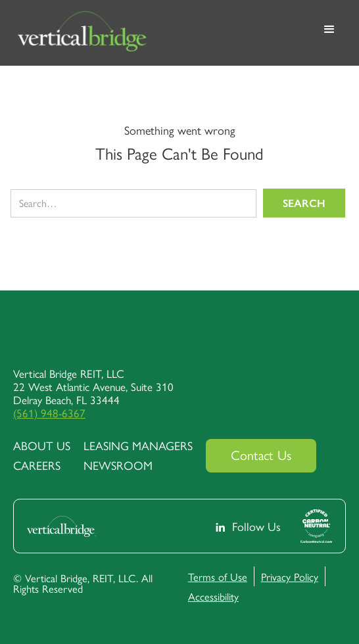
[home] (160, 33)
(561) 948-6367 (49, 413)
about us (42, 446)
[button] (329, 33)
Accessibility (213, 596)
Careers (37, 465)
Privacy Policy (290, 576)
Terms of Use (218, 576)
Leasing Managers (138, 446)
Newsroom (118, 465)
